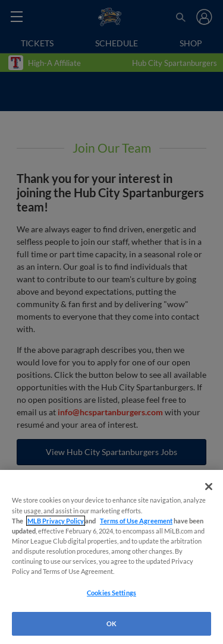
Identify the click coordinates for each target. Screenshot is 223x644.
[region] (111, 557)
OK (111, 624)
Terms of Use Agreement (136, 521)
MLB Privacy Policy (56, 521)
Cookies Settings (111, 593)
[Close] (209, 487)
